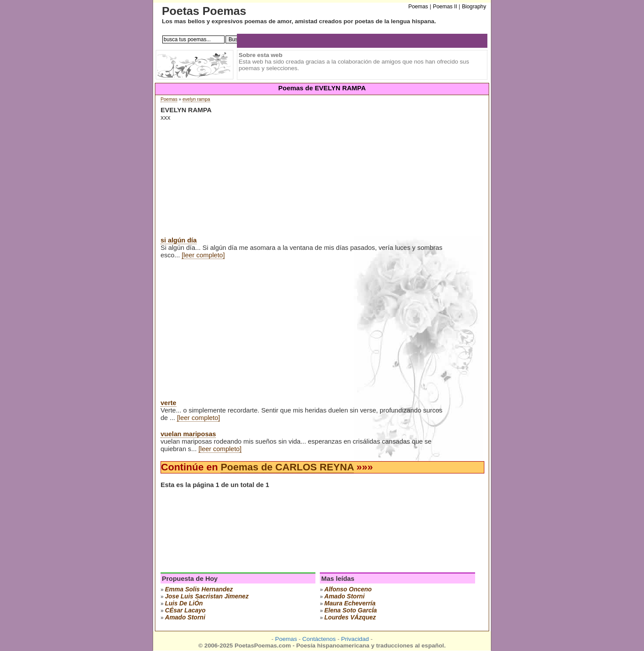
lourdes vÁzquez (350, 617)
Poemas (169, 99)
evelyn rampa (196, 99)
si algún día (179, 240)
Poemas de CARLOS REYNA (287, 467)
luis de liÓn (184, 603)
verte (168, 403)
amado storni (185, 617)
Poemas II (445, 7)
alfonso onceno (348, 589)
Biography (474, 7)
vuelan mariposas (188, 434)
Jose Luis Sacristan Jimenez (207, 596)
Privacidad (355, 639)
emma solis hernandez (199, 589)
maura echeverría (350, 603)
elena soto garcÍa (351, 610)
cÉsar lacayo (185, 610)
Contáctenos (319, 639)
